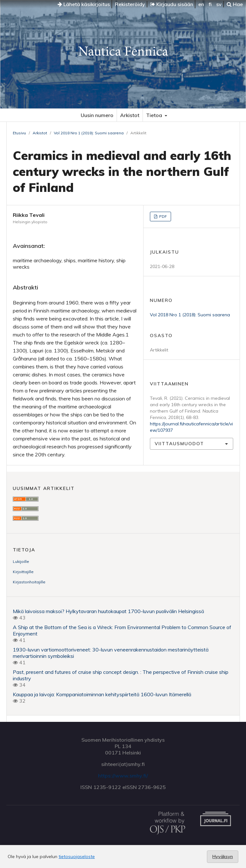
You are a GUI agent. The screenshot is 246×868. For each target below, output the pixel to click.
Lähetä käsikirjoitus (84, 4)
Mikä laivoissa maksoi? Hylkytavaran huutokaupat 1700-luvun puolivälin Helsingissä (108, 611)
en (201, 4)
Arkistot (130, 115)
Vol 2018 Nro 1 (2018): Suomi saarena (89, 133)
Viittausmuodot (179, 444)
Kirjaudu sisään (172, 4)
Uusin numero (97, 115)
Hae (235, 4)
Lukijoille (21, 561)
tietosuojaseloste (77, 856)
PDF (163, 216)
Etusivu (19, 133)
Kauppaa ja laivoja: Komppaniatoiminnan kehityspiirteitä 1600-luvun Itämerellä (102, 694)
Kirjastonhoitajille (29, 582)
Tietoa (155, 115)
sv (219, 4)
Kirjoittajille (23, 572)
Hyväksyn (223, 856)
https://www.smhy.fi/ (123, 776)
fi (210, 4)
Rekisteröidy (130, 4)
